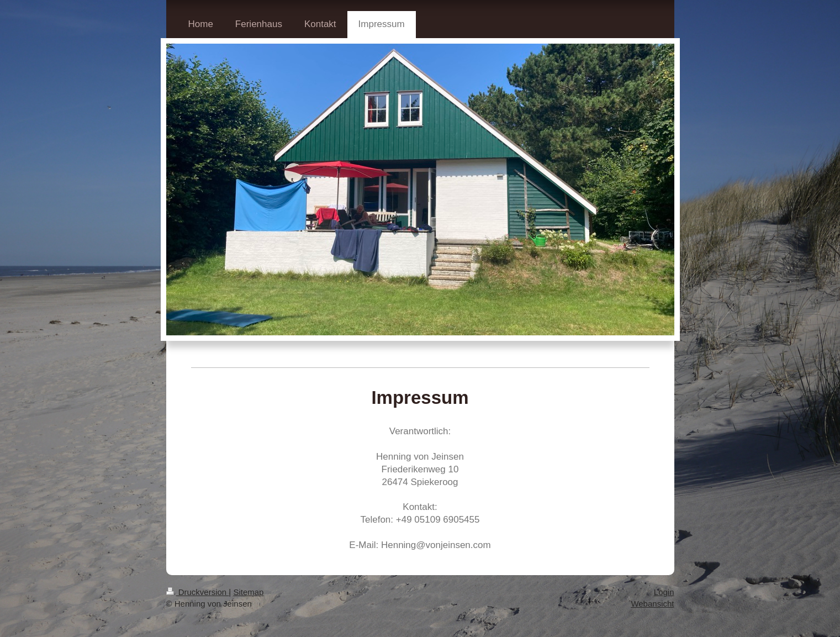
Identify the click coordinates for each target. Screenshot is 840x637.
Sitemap (248, 592)
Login (664, 592)
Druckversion (198, 592)
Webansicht (652, 604)
